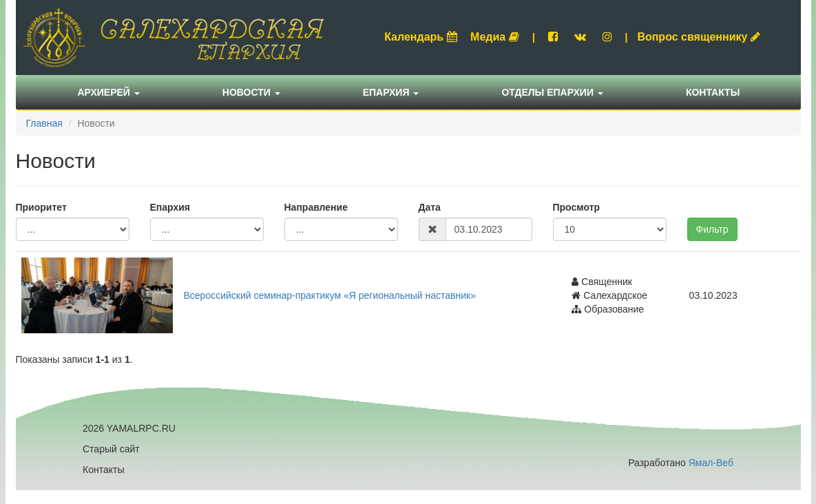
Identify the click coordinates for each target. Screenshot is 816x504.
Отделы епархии (552, 92)
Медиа (495, 37)
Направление (316, 207)
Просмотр (577, 207)
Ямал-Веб (711, 463)
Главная (44, 123)
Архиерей (109, 92)
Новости (251, 92)
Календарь (421, 37)
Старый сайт (111, 449)
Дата (430, 207)
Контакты (713, 92)
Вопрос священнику (699, 37)
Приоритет (41, 207)
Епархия (391, 92)
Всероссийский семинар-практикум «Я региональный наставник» (330, 295)
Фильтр (712, 229)
